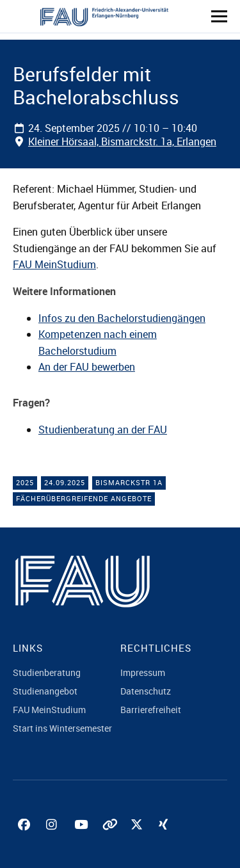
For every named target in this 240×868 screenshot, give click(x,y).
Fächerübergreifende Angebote (84, 498)
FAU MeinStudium (54, 264)
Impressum (143, 672)
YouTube (82, 839)
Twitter (138, 839)
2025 (25, 482)
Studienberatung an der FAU (103, 430)
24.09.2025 (65, 482)
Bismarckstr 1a (129, 482)
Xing (166, 839)
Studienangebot (45, 691)
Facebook (26, 839)
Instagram (54, 839)
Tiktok (110, 839)
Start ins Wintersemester (62, 728)
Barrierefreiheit (151, 710)
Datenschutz (146, 691)
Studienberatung (47, 672)
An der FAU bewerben (87, 367)
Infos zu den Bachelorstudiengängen (122, 318)
